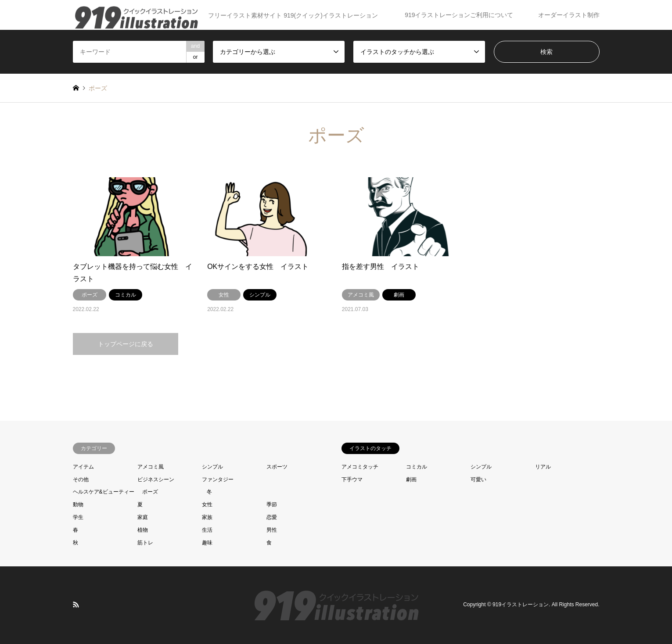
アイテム (83, 467)
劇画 (411, 479)
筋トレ (145, 543)
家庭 (143, 517)
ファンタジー (218, 479)
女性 (207, 504)
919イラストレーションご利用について (459, 15)
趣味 (207, 543)
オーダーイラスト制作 (569, 15)
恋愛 (272, 517)
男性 (272, 530)
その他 (81, 479)
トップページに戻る (126, 344)
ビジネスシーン (156, 479)
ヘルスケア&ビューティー (104, 492)
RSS (76, 605)
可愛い (478, 479)
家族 (207, 517)
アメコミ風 (151, 467)
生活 (207, 530)
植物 (143, 530)
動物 (78, 504)
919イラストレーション (521, 605)
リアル (543, 467)
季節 (272, 504)
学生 (78, 517)
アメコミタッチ (360, 467)
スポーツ (277, 467)
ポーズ (150, 492)
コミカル (417, 467)
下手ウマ (352, 479)
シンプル (212, 467)
